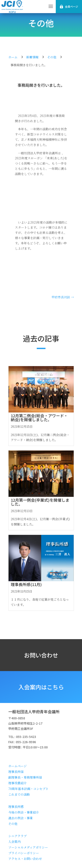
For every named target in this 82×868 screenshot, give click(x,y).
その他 (41, 23)
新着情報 (32, 57)
